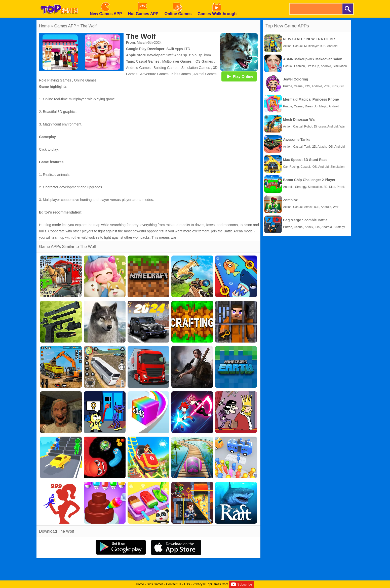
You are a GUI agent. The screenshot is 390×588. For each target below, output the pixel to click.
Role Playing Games (55, 80)
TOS (187, 584)
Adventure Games (154, 74)
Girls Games (155, 584)
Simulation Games (196, 68)
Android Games (138, 68)
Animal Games (205, 74)
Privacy (197, 584)
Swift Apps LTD (178, 49)
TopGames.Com (217, 584)
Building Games (166, 68)
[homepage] (59, 2)
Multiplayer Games (177, 61)
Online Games (85, 80)
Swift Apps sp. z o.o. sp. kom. (189, 55)
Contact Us (173, 584)
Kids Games (181, 74)
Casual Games (148, 61)
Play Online (239, 76)
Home (44, 26)
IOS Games (204, 61)
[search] (315, 9)
